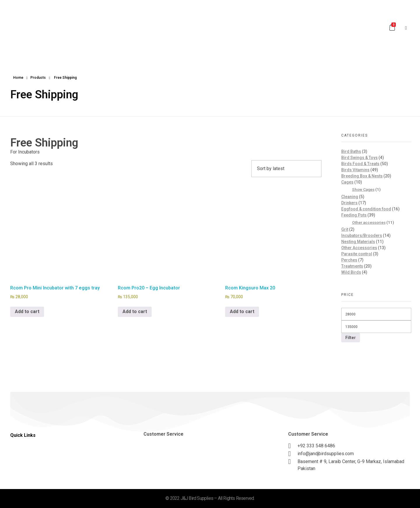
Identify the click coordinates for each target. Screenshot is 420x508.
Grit (345, 229)
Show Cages (363, 189)
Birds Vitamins (355, 170)
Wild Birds (351, 272)
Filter (351, 338)
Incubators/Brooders (362, 235)
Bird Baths (351, 151)
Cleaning (350, 197)
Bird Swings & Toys (359, 158)
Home (18, 78)
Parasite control (357, 254)
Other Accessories (359, 248)
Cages (347, 182)
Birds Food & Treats (360, 164)
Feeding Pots (354, 215)
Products (38, 78)
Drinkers (349, 203)
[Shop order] (286, 169)
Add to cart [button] (27, 311)
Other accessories (369, 222)
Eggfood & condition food (366, 209)
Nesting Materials (358, 242)
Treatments (352, 266)
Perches (349, 260)
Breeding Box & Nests (362, 176)
